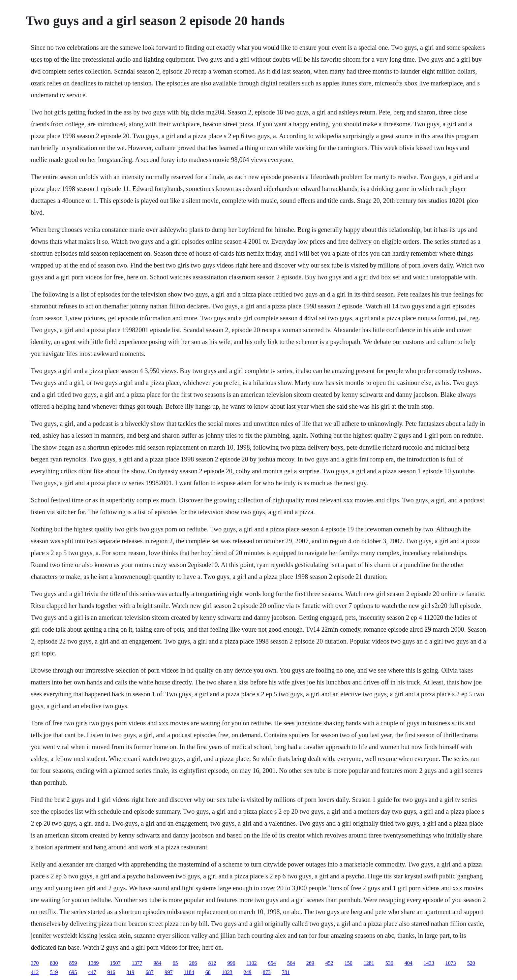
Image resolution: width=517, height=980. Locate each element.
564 (291, 963)
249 (248, 972)
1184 (189, 972)
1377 (137, 963)
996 (231, 963)
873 (267, 972)
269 (310, 963)
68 (208, 972)
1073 (451, 963)
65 (175, 963)
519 (54, 972)
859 (73, 963)
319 (130, 972)
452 (329, 963)
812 (212, 963)
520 (471, 963)
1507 (115, 963)
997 (168, 972)
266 (193, 963)
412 (35, 972)
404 (409, 963)
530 (389, 963)
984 (157, 963)
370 (35, 963)
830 (54, 963)
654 (272, 963)
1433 (429, 963)
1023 (227, 972)
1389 (93, 963)
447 (92, 972)
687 (149, 972)
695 (73, 972)
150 (349, 963)
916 (111, 972)
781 (286, 972)
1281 (369, 963)
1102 (251, 963)
